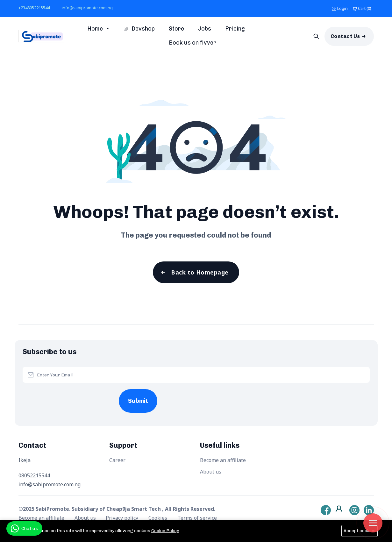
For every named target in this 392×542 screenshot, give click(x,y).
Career (117, 460)
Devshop (139, 29)
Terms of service (197, 518)
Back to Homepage (200, 272)
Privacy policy (123, 518)
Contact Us (345, 36)
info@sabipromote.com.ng (87, 8)
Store (176, 29)
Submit (138, 401)
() (362, 8)
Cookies (158, 518)
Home (96, 29)
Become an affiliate (223, 460)
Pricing (235, 29)
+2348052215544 (34, 8)
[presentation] (71, 395)
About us (211, 472)
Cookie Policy (165, 531)
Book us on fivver (192, 43)
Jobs (205, 29)
